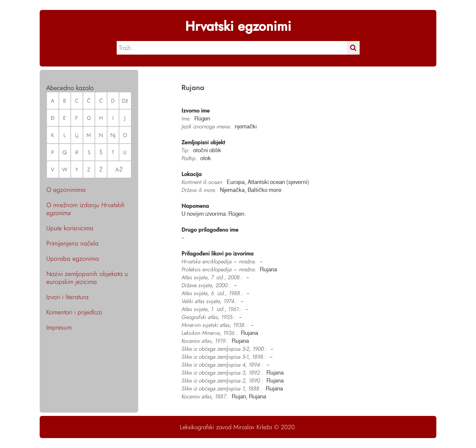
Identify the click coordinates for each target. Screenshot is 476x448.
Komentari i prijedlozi (74, 312)
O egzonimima (66, 190)
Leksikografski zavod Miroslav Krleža (226, 427)
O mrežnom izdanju (85, 209)
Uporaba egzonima (73, 258)
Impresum (59, 327)
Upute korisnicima (70, 228)
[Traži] (353, 48)
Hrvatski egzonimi (238, 26)
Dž (125, 101)
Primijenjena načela (72, 243)
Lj (77, 135)
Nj (113, 135)
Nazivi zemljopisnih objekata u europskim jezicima (87, 278)
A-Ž (119, 170)
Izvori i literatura (67, 297)
